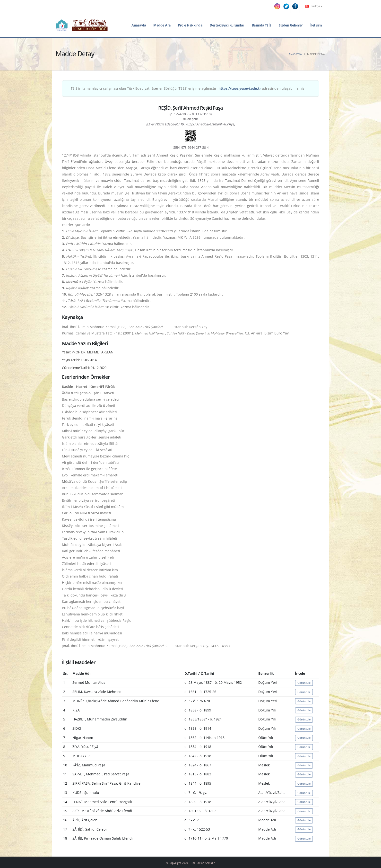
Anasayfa (139, 25)
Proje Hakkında (190, 25)
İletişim (316, 25)
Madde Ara (162, 25)
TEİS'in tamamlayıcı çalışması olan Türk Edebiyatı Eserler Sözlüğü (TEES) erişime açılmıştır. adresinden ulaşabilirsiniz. (188, 88)
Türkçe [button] (314, 6)
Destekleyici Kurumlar (227, 25)
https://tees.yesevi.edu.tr (240, 88)
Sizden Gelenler (291, 25)
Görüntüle (304, 683)
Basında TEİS (262, 25)
